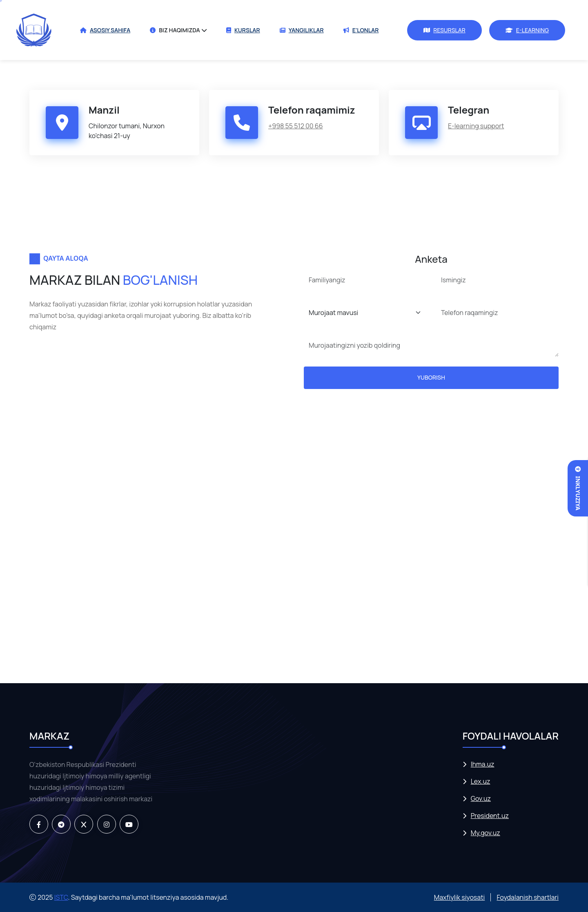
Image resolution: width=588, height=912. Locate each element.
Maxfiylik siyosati (460, 897)
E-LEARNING (527, 30)
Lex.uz (481, 781)
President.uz (490, 816)
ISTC (61, 897)
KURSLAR (243, 30)
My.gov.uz (486, 833)
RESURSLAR (444, 30)
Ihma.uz (483, 764)
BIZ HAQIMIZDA (175, 30)
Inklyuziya (578, 488)
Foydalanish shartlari (528, 897)
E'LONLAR (361, 30)
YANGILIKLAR (302, 30)
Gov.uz (481, 799)
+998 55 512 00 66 (296, 126)
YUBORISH (431, 377)
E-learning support (476, 126)
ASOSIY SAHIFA (105, 30)
